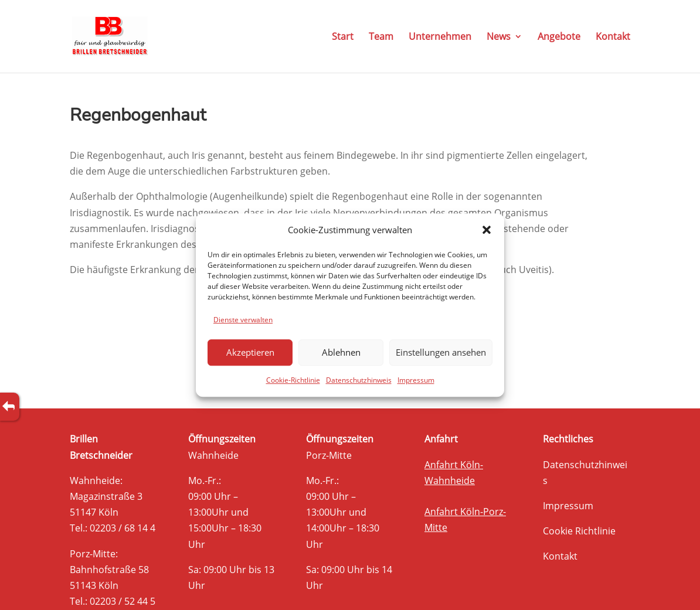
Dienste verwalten (243, 320)
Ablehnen (341, 353)
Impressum (416, 380)
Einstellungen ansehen (441, 353)
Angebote (559, 38)
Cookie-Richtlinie (293, 380)
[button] (487, 230)
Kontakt (613, 38)
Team (381, 38)
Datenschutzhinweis (359, 380)
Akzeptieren (250, 353)
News (499, 38)
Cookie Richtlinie (579, 531)
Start (343, 38)
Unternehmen (440, 38)
